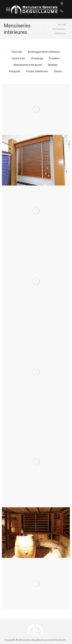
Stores (58, 71)
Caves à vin (18, 58)
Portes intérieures (37, 71)
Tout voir (17, 52)
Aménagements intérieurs (44, 52)
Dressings (37, 58)
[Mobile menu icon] (8, 9)
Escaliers (54, 58)
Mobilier (53, 65)
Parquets (15, 71)
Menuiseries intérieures (28, 65)
